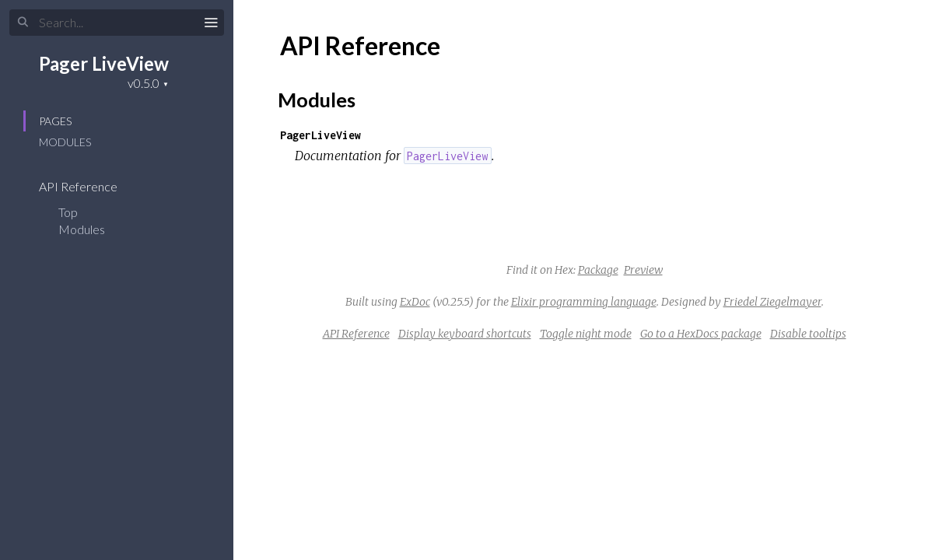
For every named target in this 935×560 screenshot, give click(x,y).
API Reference (88, 186)
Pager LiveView (104, 63)
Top (68, 212)
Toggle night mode (586, 334)
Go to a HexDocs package (701, 334)
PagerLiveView (320, 135)
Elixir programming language (584, 302)
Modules (65, 142)
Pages (55, 121)
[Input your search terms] (117, 23)
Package (598, 270)
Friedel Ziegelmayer (772, 302)
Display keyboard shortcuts (465, 334)
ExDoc (415, 302)
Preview (643, 270)
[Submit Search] (23, 23)
